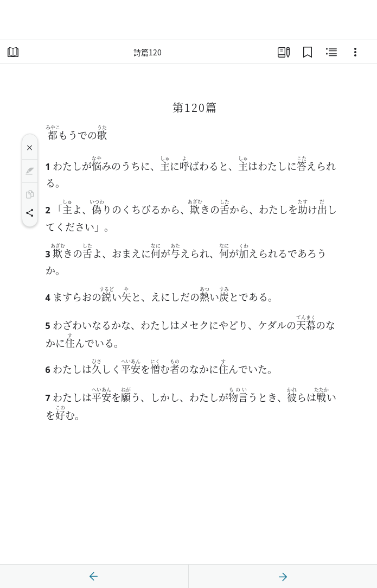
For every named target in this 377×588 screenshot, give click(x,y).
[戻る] (94, 577)
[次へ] (283, 577)
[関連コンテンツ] (331, 52)
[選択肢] (355, 52)
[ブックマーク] (308, 52)
